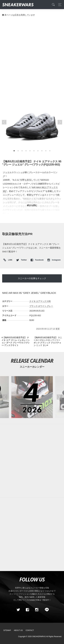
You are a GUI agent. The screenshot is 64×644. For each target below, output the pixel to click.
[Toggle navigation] (59, 5)
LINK (10, 260)
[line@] (46, 610)
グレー (50, 306)
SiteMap (7, 630)
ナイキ (33, 301)
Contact (30, 630)
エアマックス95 (43, 301)
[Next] (48, 341)
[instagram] (37, 610)
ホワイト (42, 306)
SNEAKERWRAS (39, 637)
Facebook (37, 260)
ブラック (34, 306)
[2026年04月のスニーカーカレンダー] (32, 397)
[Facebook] (27, 610)
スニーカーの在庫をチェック (32, 278)
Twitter (22, 260)
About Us (18, 630)
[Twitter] (18, 610)
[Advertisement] (32, 53)
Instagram (54, 260)
